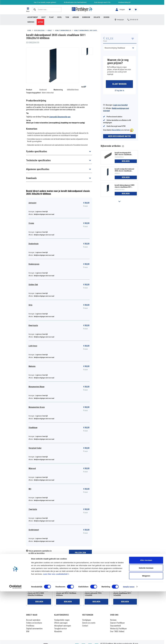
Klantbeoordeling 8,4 (124, 2)
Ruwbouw (86, 17)
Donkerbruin (34, 244)
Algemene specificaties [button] (38, 169)
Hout (44, 17)
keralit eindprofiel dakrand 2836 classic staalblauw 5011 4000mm (124, 170)
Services (31, 22)
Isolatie (97, 17)
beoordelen (116, 130)
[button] (28, 10)
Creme (31, 223)
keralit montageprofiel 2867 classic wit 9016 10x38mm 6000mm (67, 593)
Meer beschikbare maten (119, 137)
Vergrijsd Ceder (35, 448)
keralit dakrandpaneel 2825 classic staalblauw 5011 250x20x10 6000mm (124, 186)
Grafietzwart (34, 530)
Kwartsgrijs (33, 325)
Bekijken (126, 162)
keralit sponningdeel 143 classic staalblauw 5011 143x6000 (123, 593)
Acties (40, 22)
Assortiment (33, 17)
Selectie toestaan (146, 621)
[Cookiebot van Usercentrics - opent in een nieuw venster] (15, 639)
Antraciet (32, 203)
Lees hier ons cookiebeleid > (56, 627)
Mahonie (32, 366)
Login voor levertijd (120, 105)
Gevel (60, 17)
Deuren (106, 17)
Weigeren (146, 628)
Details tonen (129, 639)
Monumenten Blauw (36, 387)
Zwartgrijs (33, 509)
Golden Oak (33, 285)
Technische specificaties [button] (38, 160)
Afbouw (76, 17)
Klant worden (119, 84)
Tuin (67, 17)
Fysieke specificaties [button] (37, 151)
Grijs (30, 305)
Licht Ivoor (33, 346)
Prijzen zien (80, 553)
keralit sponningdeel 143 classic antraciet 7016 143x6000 (94, 593)
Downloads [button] (31, 178)
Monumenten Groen (37, 407)
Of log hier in (119, 91)
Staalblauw (33, 428)
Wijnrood (32, 468)
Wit (30, 489)
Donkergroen (34, 264)
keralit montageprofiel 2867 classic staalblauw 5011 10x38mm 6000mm (123, 154)
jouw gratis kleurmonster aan (60, 117)
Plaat (51, 17)
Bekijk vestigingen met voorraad (44, 214)
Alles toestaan (146, 613)
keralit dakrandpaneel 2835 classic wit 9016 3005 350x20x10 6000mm (38, 593)
